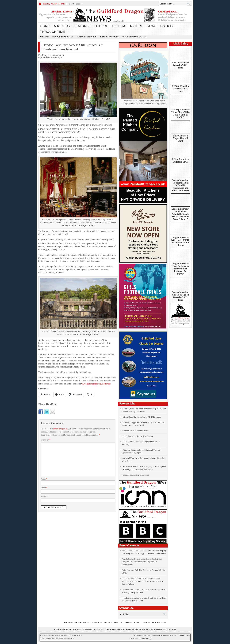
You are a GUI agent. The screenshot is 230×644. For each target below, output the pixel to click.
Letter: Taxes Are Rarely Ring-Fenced (138, 436)
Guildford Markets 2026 (134, 37)
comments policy (60, 429)
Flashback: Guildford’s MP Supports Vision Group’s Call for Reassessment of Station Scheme (143, 581)
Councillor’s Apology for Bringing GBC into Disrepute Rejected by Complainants (142, 562)
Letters (119, 26)
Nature (137, 26)
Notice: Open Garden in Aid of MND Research (141, 417)
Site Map (44, 37)
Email (44, 488)
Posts (140, 635)
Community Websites (63, 37)
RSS (174, 629)
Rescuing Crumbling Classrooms (135, 475)
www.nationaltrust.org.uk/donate (96, 384)
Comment (46, 440)
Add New (147, 635)
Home (45, 26)
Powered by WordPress (160, 635)
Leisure (101, 26)
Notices (167, 26)
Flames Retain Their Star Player (135, 431)
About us (62, 26)
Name (44, 479)
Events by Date (83, 623)
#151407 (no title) (62, 629)
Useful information (87, 37)
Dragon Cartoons (109, 37)
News (152, 26)
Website (44, 496)
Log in (135, 635)
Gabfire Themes (184, 635)
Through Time (53, 32)
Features (82, 26)
